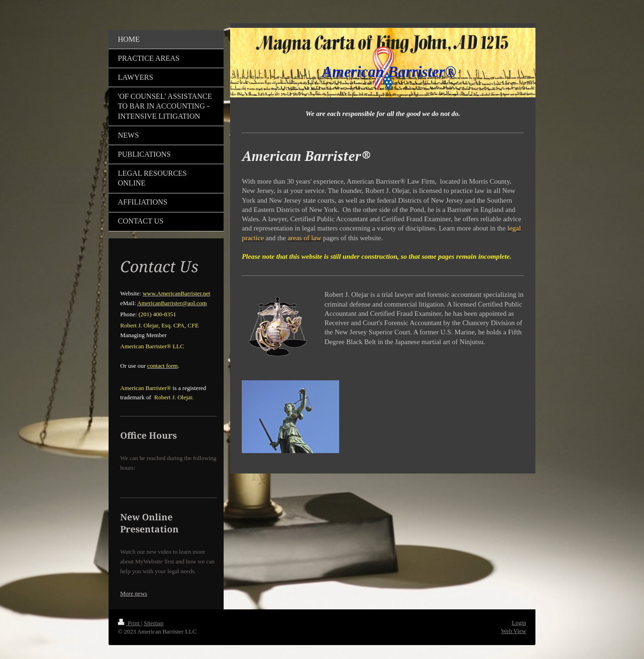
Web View (514, 631)
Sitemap (154, 623)
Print (129, 623)
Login (519, 623)
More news (134, 593)
